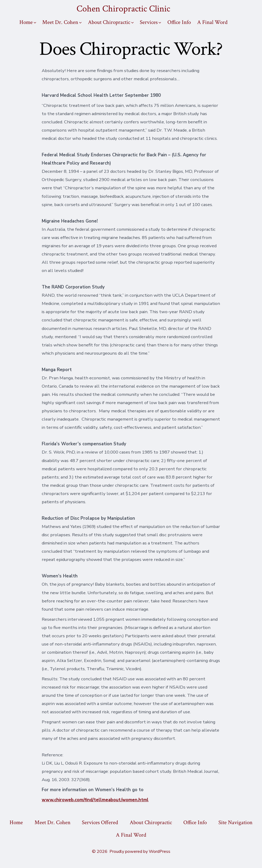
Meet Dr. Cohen (62, 22)
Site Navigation (235, 822)
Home (28, 22)
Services (150, 22)
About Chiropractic (111, 22)
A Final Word (212, 22)
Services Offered (100, 822)
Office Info (179, 22)
